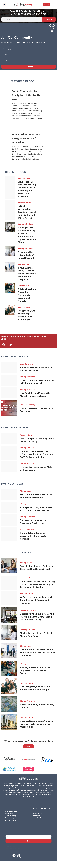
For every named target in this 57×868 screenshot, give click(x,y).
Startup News (23, 264)
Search (49, 19)
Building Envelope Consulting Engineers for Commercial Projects (27, 295)
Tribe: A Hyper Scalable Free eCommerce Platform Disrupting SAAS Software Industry (36, 454)
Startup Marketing (28, 377)
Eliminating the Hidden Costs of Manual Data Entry (27, 255)
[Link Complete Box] (28, 106)
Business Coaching (28, 405)
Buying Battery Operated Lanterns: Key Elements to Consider (33, 536)
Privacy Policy (36, 821)
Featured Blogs (26, 435)
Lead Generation (27, 364)
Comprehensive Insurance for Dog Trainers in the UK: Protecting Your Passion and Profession (37, 584)
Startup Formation (27, 517)
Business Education (26, 178)
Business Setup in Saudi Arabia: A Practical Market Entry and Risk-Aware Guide (36, 724)
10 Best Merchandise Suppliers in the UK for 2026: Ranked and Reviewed (27, 212)
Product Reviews (27, 529)
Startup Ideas (26, 491)
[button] (4, 4)
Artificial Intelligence (11, 817)
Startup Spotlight (27, 448)
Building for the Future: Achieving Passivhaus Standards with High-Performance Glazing (37, 617)
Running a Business (25, 224)
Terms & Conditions (37, 824)
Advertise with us (37, 819)
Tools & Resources (11, 826)
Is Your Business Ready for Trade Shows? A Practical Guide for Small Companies (27, 274)
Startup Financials (27, 390)
